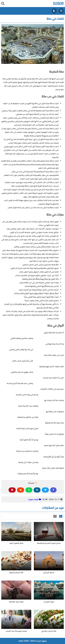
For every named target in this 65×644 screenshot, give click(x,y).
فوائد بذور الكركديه (16, 602)
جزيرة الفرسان (49, 602)
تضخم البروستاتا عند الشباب (16, 631)
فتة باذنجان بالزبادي (49, 631)
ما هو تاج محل (49, 573)
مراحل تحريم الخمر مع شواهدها (49, 543)
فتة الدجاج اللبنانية (16, 573)
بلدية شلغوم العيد (16, 543)
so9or (58, 4)
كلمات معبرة (33, 499)
